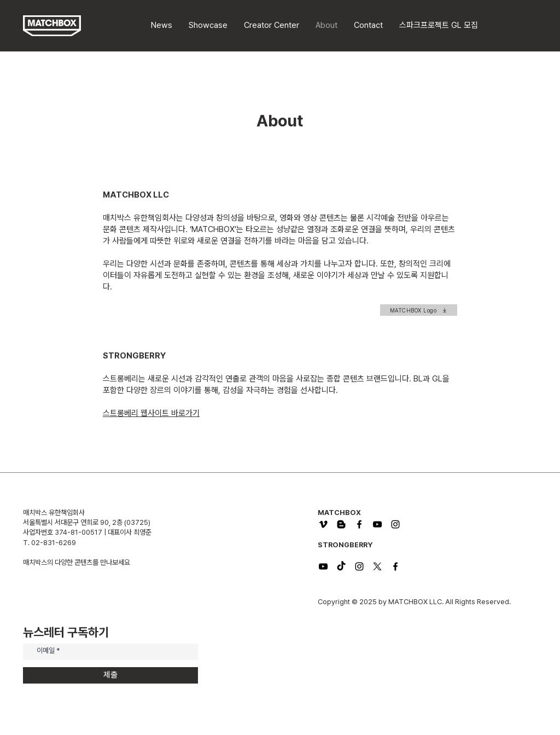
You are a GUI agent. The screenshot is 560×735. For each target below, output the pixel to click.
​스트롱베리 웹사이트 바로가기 (151, 413)
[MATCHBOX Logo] (419, 310)
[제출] (110, 675)
